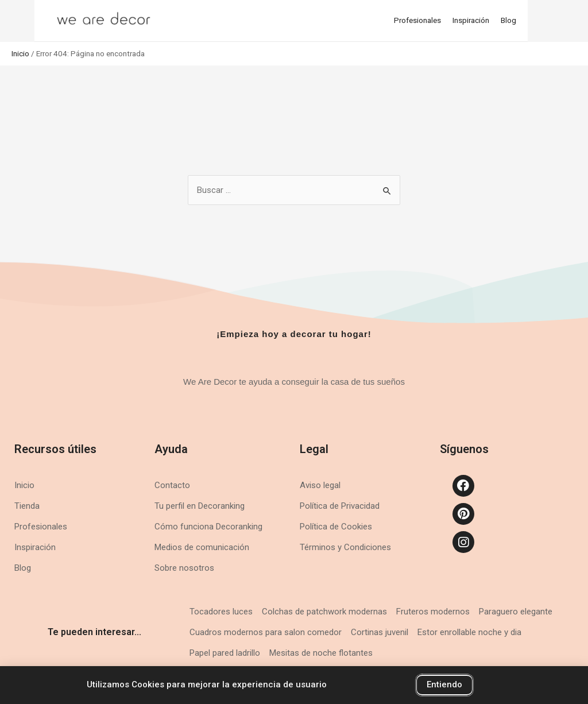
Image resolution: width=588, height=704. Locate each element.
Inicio (20, 53)
